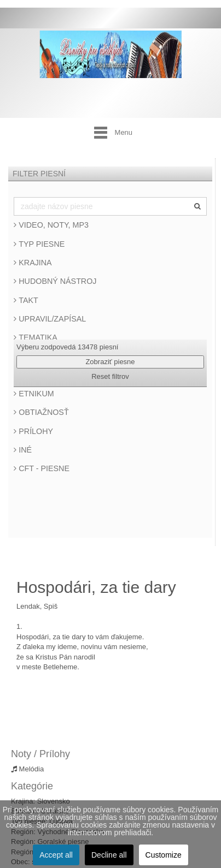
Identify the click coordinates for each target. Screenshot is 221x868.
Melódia (27, 769)
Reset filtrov (110, 376)
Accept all (56, 855)
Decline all (109, 855)
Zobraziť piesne (110, 362)
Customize (164, 855)
